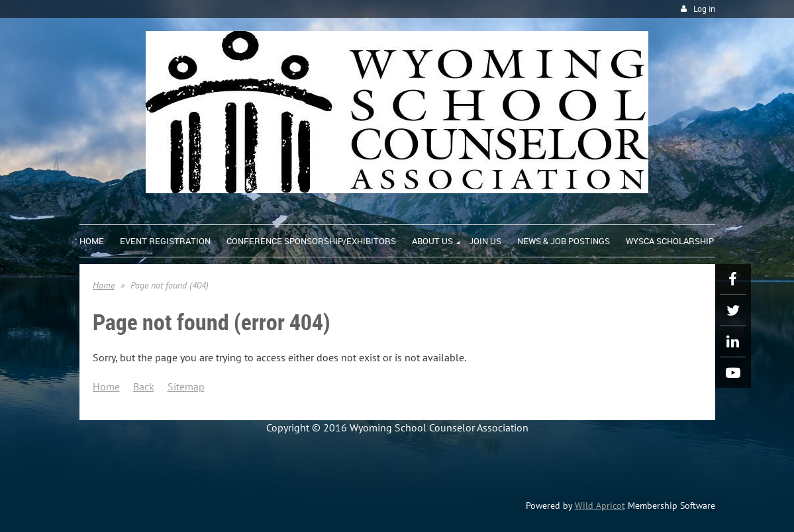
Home (104, 285)
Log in (704, 9)
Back (144, 386)
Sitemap (186, 386)
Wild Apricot (600, 506)
